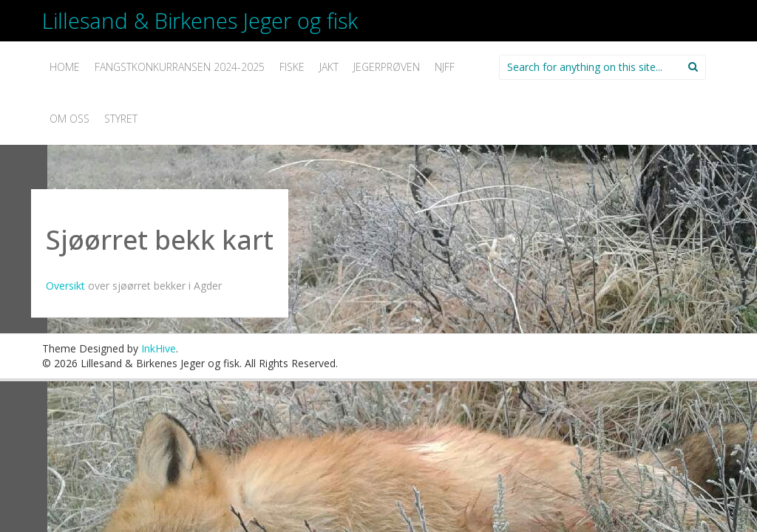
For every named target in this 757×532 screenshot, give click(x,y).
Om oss (69, 119)
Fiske (292, 67)
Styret (121, 119)
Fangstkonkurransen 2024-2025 (180, 67)
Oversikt (67, 286)
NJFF (445, 67)
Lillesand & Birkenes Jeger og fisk (200, 20)
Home (65, 67)
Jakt (329, 67)
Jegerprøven (387, 67)
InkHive (159, 348)
